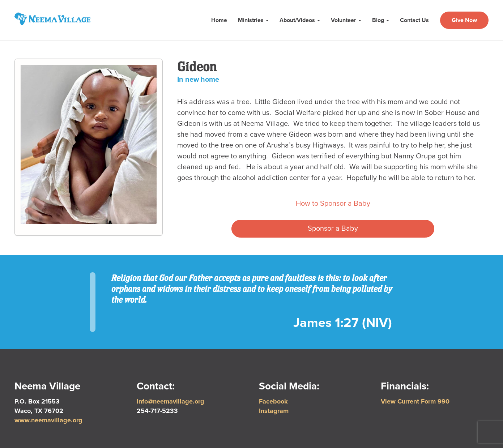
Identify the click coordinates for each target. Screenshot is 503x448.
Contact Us (414, 20)
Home (219, 20)
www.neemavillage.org (48, 420)
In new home (198, 80)
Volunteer (346, 20)
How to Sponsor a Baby (333, 204)
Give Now (464, 20)
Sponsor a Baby (333, 229)
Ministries (253, 20)
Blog (381, 20)
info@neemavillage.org (170, 401)
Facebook (273, 401)
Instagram (274, 411)
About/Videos (300, 20)
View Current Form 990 (415, 401)
